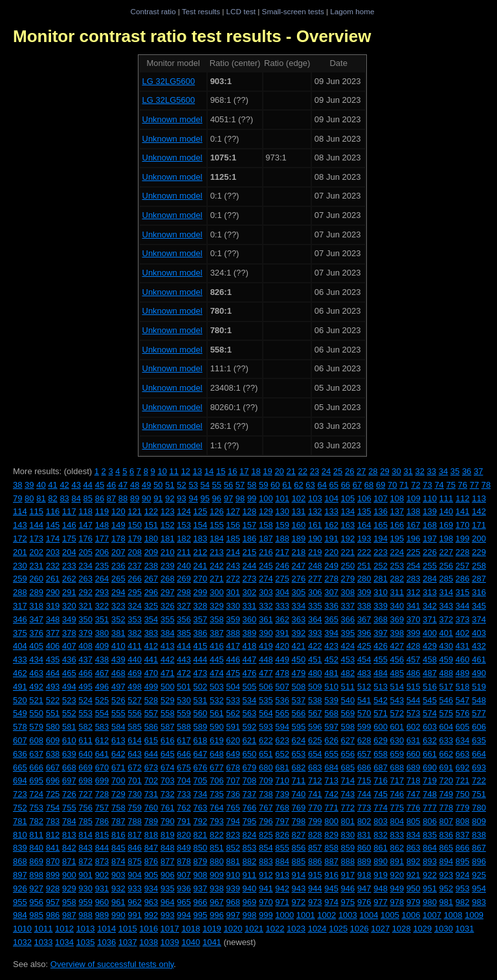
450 (299, 659)
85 (88, 498)
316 (479, 592)
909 (217, 875)
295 (135, 592)
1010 (22, 929)
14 (209, 471)
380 (102, 633)
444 (201, 659)
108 (397, 498)
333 (282, 606)
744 (364, 794)
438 (102, 659)
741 (315, 794)
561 (217, 713)
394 (331, 633)
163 (348, 525)
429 (430, 646)
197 (430, 539)
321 (85, 606)
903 (118, 875)
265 (118, 579)
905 (151, 875)
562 (233, 713)
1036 (106, 942)
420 (282, 646)
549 (20, 713)
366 (348, 619)
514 (397, 687)
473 (201, 673)
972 (299, 902)
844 (102, 848)
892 (414, 861)
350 (85, 619)
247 (299, 566)
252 (381, 566)
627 (348, 740)
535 (266, 700)
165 (381, 525)
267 (151, 579)
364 (315, 619)
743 (348, 794)
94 (193, 498)
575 (447, 713)
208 (135, 552)
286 (463, 579)
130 (282, 511)
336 (331, 606)
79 (17, 498)
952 (447, 888)
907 (184, 875)
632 (430, 740)
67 (357, 485)
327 (184, 606)
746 (397, 794)
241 (201, 566)
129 (266, 511)
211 (184, 552)
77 (474, 485)
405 (36, 646)
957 (53, 902)
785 (85, 821)
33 (432, 471)
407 (69, 646)
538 (315, 700)
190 (315, 539)
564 (266, 713)
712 (315, 780)
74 (439, 485)
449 (282, 659)
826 (282, 835)
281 (381, 579)
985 (36, 915)
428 (414, 646)
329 (217, 606)
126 (217, 511)
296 (151, 592)
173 (36, 539)
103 (315, 498)
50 (158, 485)
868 (20, 861)
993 (168, 915)
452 (331, 659)
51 (170, 485)
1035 (86, 942)
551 (53, 713)
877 (168, 861)
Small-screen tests (293, 11)
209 (151, 552)
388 (233, 633)
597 (331, 727)
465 (69, 673)
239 (168, 566)
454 (364, 659)
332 (266, 606)
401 (447, 633)
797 (282, 821)
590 (217, 727)
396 (364, 633)
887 (331, 861)
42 (64, 485)
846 (135, 848)
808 (463, 821)
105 (348, 498)
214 (233, 552)
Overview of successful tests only (112, 964)
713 (331, 780)
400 (430, 633)
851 (217, 848)
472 (184, 673)
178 (118, 539)
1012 (64, 929)
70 (392, 485)
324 (135, 606)
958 (69, 902)
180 (151, 539)
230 (20, 566)
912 (266, 875)
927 (36, 888)
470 (151, 673)
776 (414, 808)
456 (397, 659)
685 (348, 768)
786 (102, 821)
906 (168, 875)
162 (331, 525)
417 (233, 646)
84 (76, 498)
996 (217, 915)
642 (118, 754)
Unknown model (172, 119)
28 (373, 471)
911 (250, 875)
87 (111, 498)
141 (463, 511)
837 (463, 835)
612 (102, 740)
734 (201, 794)
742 (331, 794)
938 (217, 888)
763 (201, 808)
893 (430, 861)
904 (135, 875)
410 (118, 646)
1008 (453, 915)
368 (381, 619)
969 (250, 902)
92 (170, 498)
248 (315, 566)
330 (233, 606)
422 (315, 646)
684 (331, 768)
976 (364, 902)
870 (53, 861)
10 (162, 471)
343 (447, 606)
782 (36, 821)
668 (69, 768)
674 (168, 768)
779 (463, 808)
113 (479, 498)
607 (20, 740)
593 (266, 727)
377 (53, 633)
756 (85, 808)
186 (250, 539)
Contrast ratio (153, 11)
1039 (170, 942)
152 (168, 525)
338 (364, 606)
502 (201, 687)
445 (217, 659)
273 (250, 579)
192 (348, 539)
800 (331, 821)
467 (102, 673)
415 (201, 646)
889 (364, 861)
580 (53, 727)
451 (315, 659)
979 (414, 902)
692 (463, 768)
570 (364, 713)
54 (205, 485)
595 (299, 727)
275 (282, 579)
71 (404, 485)
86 (100, 498)
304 (282, 592)
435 (53, 659)
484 (381, 673)
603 (430, 727)
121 (135, 511)
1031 (464, 929)
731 (151, 794)
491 (20, 687)
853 (250, 848)
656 (348, 754)
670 (102, 768)
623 (282, 740)
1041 (212, 942)
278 (331, 579)
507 (282, 687)
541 (364, 700)
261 (53, 579)
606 (479, 727)
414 (184, 646)
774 (381, 808)
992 (151, 915)
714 (348, 780)
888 (348, 861)
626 (331, 740)
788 (135, 821)
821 (201, 835)
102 (299, 498)
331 (250, 606)
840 (36, 848)
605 (463, 727)
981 (447, 902)
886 (315, 861)
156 (233, 525)
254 (414, 566)
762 (184, 808)
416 (217, 646)
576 (463, 713)
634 (463, 740)
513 (381, 687)
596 (315, 727)
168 (430, 525)
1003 (348, 915)
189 (299, 539)
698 (85, 780)
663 (463, 754)
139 (430, 511)
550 (36, 713)
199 (463, 539)
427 (397, 646)
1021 (254, 929)
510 (331, 687)
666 (36, 768)
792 (201, 821)
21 (291, 471)
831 (364, 835)
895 (463, 861)
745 (381, 794)
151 (151, 525)
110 (430, 498)
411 (135, 646)
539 (331, 700)
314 (447, 592)
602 (414, 727)
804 (397, 821)
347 (36, 619)
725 (53, 794)
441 (151, 659)
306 (315, 592)
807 (447, 821)
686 (364, 768)
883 (266, 861)
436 (69, 659)
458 (430, 659)
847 (151, 848)
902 (102, 875)
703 (168, 780)
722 (479, 780)
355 (168, 619)
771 (331, 808)
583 (102, 727)
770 (315, 808)
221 (348, 552)
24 (326, 471)
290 (53, 592)
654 (315, 754)
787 (118, 821)
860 (364, 848)
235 (102, 566)
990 (118, 915)
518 (463, 687)
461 (479, 659)
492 (36, 687)
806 (430, 821)
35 (455, 471)
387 (217, 633)
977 (381, 902)
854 (266, 848)
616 (168, 740)
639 (69, 754)
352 (118, 619)
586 (151, 727)
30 (396, 471)
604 (447, 727)
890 (381, 861)
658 (381, 754)
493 (53, 687)
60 (275, 485)
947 (364, 888)
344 (463, 606)
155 (217, 525)
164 (364, 525)
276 (299, 579)
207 (118, 552)
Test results (201, 11)
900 (69, 875)
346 (20, 619)
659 (397, 754)
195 (397, 539)
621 (250, 740)
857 (315, 848)
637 (36, 754)
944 (315, 888)
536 (282, 700)
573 (414, 713)
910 (233, 875)
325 (151, 606)
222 (364, 552)
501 (184, 687)
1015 (128, 929)
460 (463, 659)
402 (463, 633)
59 (263, 485)
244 (250, 566)
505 (250, 687)
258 (479, 566)
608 (36, 740)
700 (118, 780)
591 (233, 727)
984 (20, 915)
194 (381, 539)
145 (53, 525)
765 (233, 808)
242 (217, 566)
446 (233, 659)
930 (85, 888)
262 (69, 579)
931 (102, 888)
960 (102, 902)
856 (299, 848)
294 (118, 592)
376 (36, 633)
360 (250, 619)
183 (201, 539)
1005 (390, 915)
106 (364, 498)
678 (233, 768)
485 (397, 673)
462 (20, 673)
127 (233, 511)
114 (20, 511)
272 (233, 579)
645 (168, 754)
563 (250, 713)
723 (20, 794)
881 (233, 861)
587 (168, 727)
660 (414, 754)
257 (463, 566)
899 (53, 875)
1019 (212, 929)
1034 (64, 942)
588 (184, 727)
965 (184, 902)
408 (85, 646)
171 (479, 525)
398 (397, 633)
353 (135, 619)
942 (282, 888)
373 (463, 619)
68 (369, 485)
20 (279, 471)
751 (479, 794)
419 (266, 646)
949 (397, 888)
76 (463, 485)
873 (102, 861)
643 (135, 754)
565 (282, 713)
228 (463, 552)
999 (266, 915)
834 (414, 835)
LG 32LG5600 (169, 81)
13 (197, 471)
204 (69, 552)
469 (135, 673)
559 (184, 713)
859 (348, 848)
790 (168, 821)
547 (463, 700)
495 (85, 687)
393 (315, 633)
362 (282, 619)
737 (250, 794)
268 (168, 579)
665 (20, 768)
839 (20, 848)
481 (331, 673)
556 (135, 713)
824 (250, 835)
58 (252, 485)
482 (348, 673)
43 (76, 485)
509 (315, 687)
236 (118, 566)
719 (430, 780)
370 (414, 619)
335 (315, 606)
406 (53, 646)
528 (151, 700)
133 (331, 511)
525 (102, 700)
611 (85, 740)
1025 (338, 929)
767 (266, 808)
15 (221, 471)
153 (184, 525)
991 (135, 915)
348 (53, 619)
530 (184, 700)
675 (184, 768)
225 (414, 552)
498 (135, 687)
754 (53, 808)
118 (85, 511)
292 (85, 592)
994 (184, 915)
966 (201, 902)
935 (168, 888)
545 (430, 700)
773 (364, 808)
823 (233, 835)
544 (414, 700)
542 (381, 700)
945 (331, 888)
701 (135, 780)
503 (217, 687)
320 (69, 606)
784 (69, 821)
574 (430, 713)
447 (250, 659)
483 (364, 673)
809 (479, 821)
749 (447, 794)
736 (233, 794)
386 (201, 633)
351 (102, 619)
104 (331, 498)
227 (447, 552)
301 (233, 592)
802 (364, 821)
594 (282, 727)
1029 (422, 929)
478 (282, 673)
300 (217, 592)
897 (20, 875)
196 (414, 539)
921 (414, 875)
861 (381, 848)
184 (217, 539)
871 (69, 861)
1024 (317, 929)
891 (397, 861)
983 (479, 902)
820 (184, 835)
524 (85, 700)
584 (118, 727)
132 (315, 511)
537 (299, 700)
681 (282, 768)
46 (111, 485)
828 (315, 835)
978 (397, 902)
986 (53, 915)
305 (299, 592)
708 (250, 780)
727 (85, 794)
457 (414, 659)
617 (184, 740)
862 (397, 848)
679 (250, 768)
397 (381, 633)
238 (151, 566)
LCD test (241, 11)
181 (168, 539)
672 (135, 768)
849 (184, 848)
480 (315, 673)
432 (479, 646)
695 (36, 780)
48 (135, 485)
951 (430, 888)
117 (69, 511)
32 (420, 471)
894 (447, 861)
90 (146, 498)
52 (181, 485)
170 (463, 525)
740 (299, 794)
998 (250, 915)
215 (250, 552)
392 (299, 633)
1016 (149, 929)
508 (299, 687)
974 (331, 902)
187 (266, 539)
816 (118, 835)
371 (430, 619)
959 (85, 902)
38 (17, 485)
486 (414, 673)
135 (364, 511)
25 (338, 471)
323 (118, 606)
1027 (380, 929)
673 (151, 768)
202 (36, 552)
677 (217, 768)
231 (36, 566)
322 (102, 606)
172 (20, 539)
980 (430, 902)
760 (151, 808)
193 (364, 539)
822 (217, 835)
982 (463, 902)
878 (184, 861)
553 (85, 713)
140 (447, 511)
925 (479, 875)
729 (118, 794)
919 (381, 875)
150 (135, 525)
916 (331, 875)
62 (298, 485)
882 (250, 861)
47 (123, 485)
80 (29, 498)
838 (479, 835)
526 (118, 700)
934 (151, 888)
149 (118, 525)
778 (447, 808)
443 (184, 659)
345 (479, 606)
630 (397, 740)
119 (102, 511)
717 (397, 780)
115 (36, 511)
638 (53, 754)
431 (463, 646)
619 (217, 740)
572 (397, 713)
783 (53, 821)
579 (36, 727)
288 (20, 592)
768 (282, 808)
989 (102, 915)
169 (447, 525)
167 (414, 525)
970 (266, 902)
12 (186, 471)
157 (250, 525)
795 (250, 821)
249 (331, 566)
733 (184, 794)
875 (135, 861)
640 (85, 754)
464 (53, 673)
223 (381, 552)
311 (397, 592)
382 (135, 633)
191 (331, 539)
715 (364, 780)
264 (102, 579)
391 (282, 633)
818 (151, 835)
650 (250, 754)
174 (53, 539)
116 (53, 511)
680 (266, 768)
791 (184, 821)
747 (414, 794)
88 (123, 498)
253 (397, 566)
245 (266, 566)
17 (244, 471)
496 (102, 687)
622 (266, 740)
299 (201, 592)
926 (20, 888)
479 (299, 673)
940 (250, 888)
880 (217, 861)
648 (217, 754)
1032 (22, 942)
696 (53, 780)
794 (233, 821)
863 (414, 848)
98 (240, 498)
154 (201, 525)
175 (69, 539)
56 (228, 485)
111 (447, 498)
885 (299, 861)
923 (447, 875)
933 (135, 888)
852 (233, 848)
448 (266, 659)
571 (381, 713)
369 (397, 619)
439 (118, 659)
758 (118, 808)
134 (348, 511)
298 (184, 592)
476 (250, 673)
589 (201, 727)
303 (266, 592)
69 (381, 485)
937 (201, 888)
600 (381, 727)
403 (479, 633)
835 (430, 835)
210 (168, 552)
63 (310, 485)
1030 (444, 929)
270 (201, 579)
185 (233, 539)
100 (266, 498)
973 (315, 902)
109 (414, 498)
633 (447, 740)
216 (266, 552)
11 (174, 471)
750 (463, 794)
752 (20, 808)
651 (266, 754)
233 (69, 566)
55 (217, 485)
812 (53, 835)
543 (397, 700)
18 (256, 471)
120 (118, 511)
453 (348, 659)
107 (381, 498)
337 (348, 606)
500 (168, 687)
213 (217, 552)
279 (348, 579)
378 (69, 633)
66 (346, 485)
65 (334, 485)
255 (430, 566)
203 (53, 552)
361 (266, 619)
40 (41, 485)
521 (36, 700)
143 (20, 525)
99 (252, 498)
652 (282, 754)
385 (184, 633)
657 (364, 754)
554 (102, 713)
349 (69, 619)
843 (85, 848)
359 (233, 619)
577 (479, 713)
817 (135, 835)
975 (348, 902)
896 (479, 861)
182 (184, 539)
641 (102, 754)
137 (397, 511)
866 (463, 848)
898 (36, 875)
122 (151, 511)
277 (315, 579)
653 (299, 754)
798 (299, 821)
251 (364, 566)
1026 (359, 929)
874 (118, 861)
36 (467, 471)
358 (217, 619)
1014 (106, 929)
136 (381, 511)
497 (118, 687)
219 (315, 552)
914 (299, 875)
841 (53, 848)
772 (348, 808)
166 (397, 525)
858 (331, 848)
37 (478, 471)
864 (430, 848)
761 (168, 808)
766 (250, 808)
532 (217, 700)
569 (348, 713)
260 (36, 579)
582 (85, 727)
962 (135, 902)
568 (331, 713)
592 (250, 727)
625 (315, 740)
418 (250, 646)
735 (217, 794)
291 (69, 592)
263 (85, 579)
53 (193, 485)
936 (184, 888)
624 (299, 740)
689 (414, 768)
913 (282, 875)
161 (315, 525)
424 (348, 646)
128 (250, 511)
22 (303, 471)
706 (217, 780)
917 (348, 875)
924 (463, 875)
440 (135, 659)
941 (266, 888)
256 (447, 566)
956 (36, 902)
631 (414, 740)
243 (233, 566)
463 (36, 673)
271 (217, 579)
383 (151, 633)
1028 (402, 929)
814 (85, 835)
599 (364, 727)
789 (151, 821)
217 (282, 552)
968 (233, 902)
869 (36, 861)
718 (414, 780)
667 (53, 768)
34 (443, 471)
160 (299, 525)
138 (414, 511)
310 (381, 592)
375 (20, 633)
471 (168, 673)
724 (36, 794)
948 (381, 888)
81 (41, 498)
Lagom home (352, 11)
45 (100, 485)
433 (20, 659)
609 (53, 740)
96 (217, 498)
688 (397, 768)
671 (118, 768)
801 (348, 821)
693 (479, 768)
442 (168, 659)
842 (69, 848)
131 (299, 511)
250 (348, 566)
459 (447, 659)
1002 (326, 915)
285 (447, 579)
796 (266, 821)
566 (299, 713)
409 (102, 646)
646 (184, 754)
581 (69, 727)
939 (233, 888)
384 (168, 633)
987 (69, 915)
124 (184, 511)
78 (486, 485)
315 (463, 592)
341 (414, 606)
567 (315, 713)
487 (430, 673)
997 (233, 915)
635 (479, 740)
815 (102, 835)
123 (168, 511)
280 (364, 579)
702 (151, 780)
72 (415, 485)
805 (414, 821)
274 (266, 579)
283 (414, 579)
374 (479, 619)
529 (168, 700)
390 (266, 633)
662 (447, 754)
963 (151, 902)
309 (364, 592)
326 (168, 606)
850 (201, 848)
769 (299, 808)
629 (381, 740)
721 (463, 780)
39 (29, 485)
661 (430, 754)
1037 (128, 942)
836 (447, 835)
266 (135, 579)
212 (201, 552)
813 (69, 835)
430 (447, 646)
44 (88, 485)
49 (146, 485)
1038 (149, 942)
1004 (369, 915)
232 (53, 566)
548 (479, 700)
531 (201, 700)
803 (381, 821)
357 (201, 619)
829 (331, 835)
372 (447, 619)
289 (36, 592)
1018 (191, 929)
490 (479, 673)
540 (348, 700)
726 (69, 794)
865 (447, 848)
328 (201, 606)
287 (479, 579)
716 (381, 780)
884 (282, 861)
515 (414, 687)
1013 (86, 929)
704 (184, 780)
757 (102, 808)
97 (228, 498)
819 (168, 835)
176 (85, 539)
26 (349, 471)
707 (233, 780)
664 (479, 754)
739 (282, 794)
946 (348, 888)
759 (135, 808)
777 (430, 808)
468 (118, 673)
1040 (191, 942)
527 (135, 700)
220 (331, 552)
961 (118, 902)
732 (168, 794)
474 (217, 673)
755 (69, 808)
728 (102, 794)
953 (463, 888)
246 (282, 566)
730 (135, 794)
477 (266, 673)
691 (447, 768)
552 (69, 713)
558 (168, 713)
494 (69, 687)
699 (102, 780)
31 (408, 471)
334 (299, 606)
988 (85, 915)
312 (414, 592)
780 (479, 808)
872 (85, 861)
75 (450, 485)
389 (250, 633)
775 (397, 808)
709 (266, 780)
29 (384, 471)
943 (299, 888)
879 (201, 861)
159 (282, 525)
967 (217, 902)
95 (205, 498)
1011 (44, 929)
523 (69, 700)
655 (331, 754)
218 (299, 552)
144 (36, 525)
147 (85, 525)
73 (427, 485)
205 (85, 552)
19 (267, 471)
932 (118, 888)
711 (299, 780)
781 (20, 821)
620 (233, 740)
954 (479, 888)
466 (85, 673)
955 (20, 902)
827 (299, 835)
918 (364, 875)
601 (397, 727)
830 (348, 835)
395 (348, 633)
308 (348, 592)
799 (315, 821)
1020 (233, 929)
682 (299, 768)
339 (381, 606)
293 (102, 592)
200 (479, 539)
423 (331, 646)
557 (151, 713)
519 (479, 687)
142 (479, 511)
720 (447, 780)
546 (447, 700)
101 (282, 498)
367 (364, 619)
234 (85, 566)
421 (299, 646)
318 (36, 606)
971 (282, 902)
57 (240, 485)
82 (52, 498)
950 (414, 888)
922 (430, 875)
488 (447, 673)
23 (315, 471)
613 (118, 740)
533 (233, 700)
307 (331, 592)
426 (381, 646)
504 (233, 687)
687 (381, 768)
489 (463, 673)
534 (250, 700)
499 (151, 687)
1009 (474, 915)
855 (282, 848)
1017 (170, 929)
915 (315, 875)
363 (299, 619)
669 (85, 768)
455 (381, 659)
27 (361, 471)
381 (118, 633)
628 (364, 740)
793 (217, 821)
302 (250, 592)
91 (158, 498)
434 (36, 659)
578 (20, 727)
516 (430, 687)
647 (201, 754)
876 (151, 861)
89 (135, 498)
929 (69, 888)
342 (430, 606)
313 (430, 592)
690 (430, 768)
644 (151, 754)
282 (397, 579)
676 (201, 768)
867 (479, 848)
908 (201, 875)
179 (135, 539)
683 (315, 768)
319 (53, 606)
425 (364, 646)
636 (20, 754)
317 (20, 606)
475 (233, 673)
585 (135, 727)
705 (201, 780)
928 (53, 888)
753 (36, 808)
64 (322, 485)
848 (168, 848)
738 (266, 794)
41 (52, 485)
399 (414, 633)
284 (430, 579)
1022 (275, 929)
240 (184, 566)
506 (266, 687)
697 (69, 780)
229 (479, 552)
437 (85, 659)
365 (331, 619)
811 (36, 835)
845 (118, 848)
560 (201, 713)
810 (20, 835)
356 (184, 619)
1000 (284, 915)
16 (232, 471)
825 (266, 835)
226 (430, 552)
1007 (432, 915)
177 (102, 539)
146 (69, 525)
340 (397, 606)
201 (20, 552)
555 (118, 713)
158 (266, 525)
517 (447, 687)
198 (447, 539)
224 (397, 552)
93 (181, 498)
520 (20, 700)
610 (69, 740)
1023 (296, 929)
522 (53, 700)
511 (348, 687)
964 (168, 902)
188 (282, 539)
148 (102, 525)
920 (397, 875)
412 (151, 646)
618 (201, 740)
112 (463, 498)
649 (233, 754)
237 (135, 566)
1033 (44, 942)
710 (282, 780)
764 (217, 808)
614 (135, 740)
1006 (411, 915)
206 (102, 552)
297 (168, 592)
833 (397, 835)
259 (20, 579)
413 (168, 646)
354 (151, 619)
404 (20, 646)
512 (364, 687)
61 (287, 485)
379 (85, 633)
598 (348, 727)
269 (184, 579)
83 (64, 498)
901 (85, 875)
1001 (306, 915)
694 (20, 780)
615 (151, 740)
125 (201, 511)
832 (381, 835)
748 (430, 794)
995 (201, 915)
